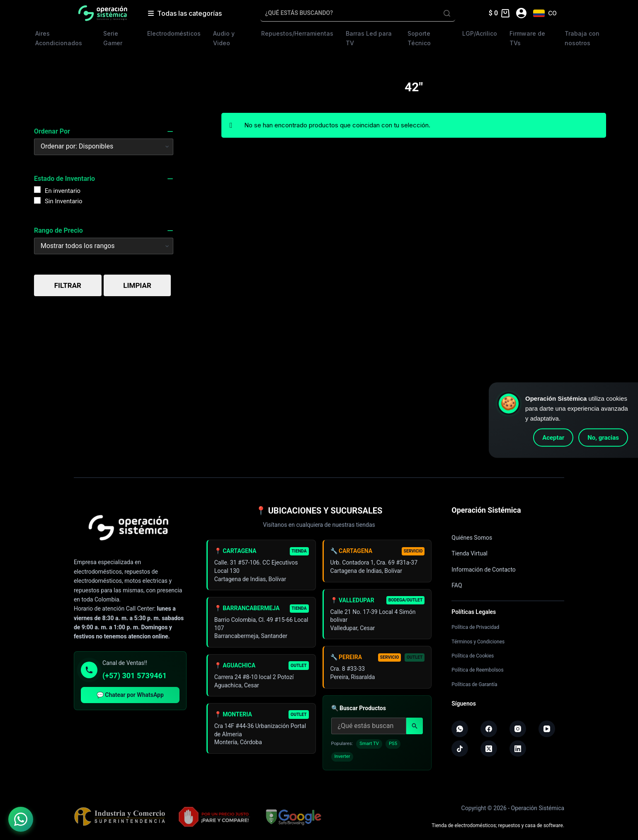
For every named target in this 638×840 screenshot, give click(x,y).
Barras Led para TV (369, 38)
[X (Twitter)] (489, 749)
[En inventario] (37, 190)
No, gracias (603, 438)
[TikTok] (460, 749)
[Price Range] (104, 246)
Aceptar (553, 438)
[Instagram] (518, 729)
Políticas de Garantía (474, 684)
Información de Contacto (484, 570)
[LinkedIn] (518, 749)
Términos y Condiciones (478, 642)
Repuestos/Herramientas (297, 33)
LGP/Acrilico (480, 33)
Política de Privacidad (475, 627)
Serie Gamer (113, 38)
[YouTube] (547, 729)
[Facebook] (489, 729)
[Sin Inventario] (37, 200)
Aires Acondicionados (59, 38)
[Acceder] (521, 13)
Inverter (342, 761)
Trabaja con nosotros (582, 38)
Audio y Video (224, 38)
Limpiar (137, 285)
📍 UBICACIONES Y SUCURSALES (319, 511)
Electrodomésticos (174, 33)
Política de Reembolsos (477, 670)
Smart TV (369, 747)
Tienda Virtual (469, 553)
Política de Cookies (473, 656)
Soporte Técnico (419, 38)
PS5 (393, 747)
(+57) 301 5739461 (135, 676)
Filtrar (68, 285)
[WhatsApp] (460, 729)
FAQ (457, 585)
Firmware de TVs (527, 38)
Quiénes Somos (472, 538)
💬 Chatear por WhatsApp (130, 695)
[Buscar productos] (369, 730)
